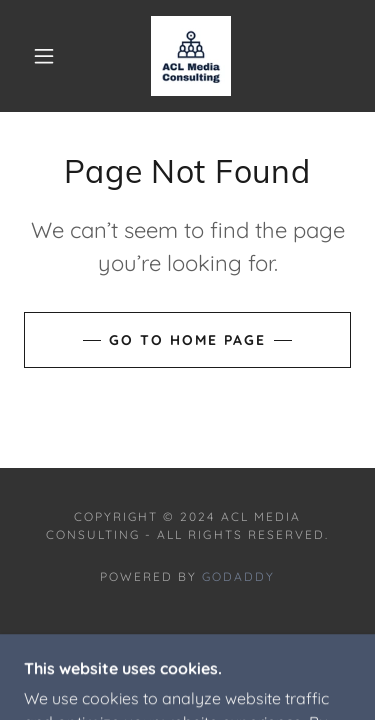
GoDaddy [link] (238, 576)
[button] (44, 56)
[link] (191, 56)
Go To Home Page (187, 340)
